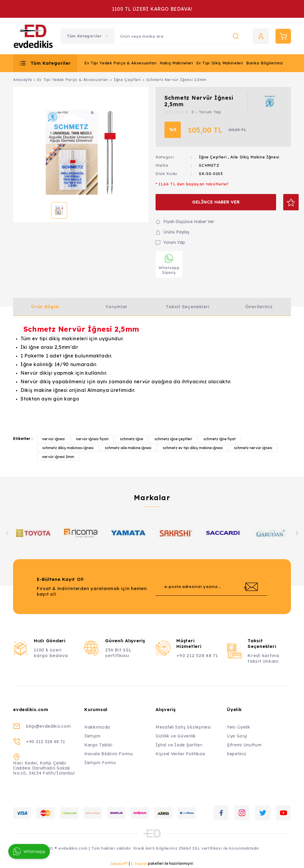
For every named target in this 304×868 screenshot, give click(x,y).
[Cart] (283, 36)
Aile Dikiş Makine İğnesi (255, 157)
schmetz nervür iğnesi (253, 448)
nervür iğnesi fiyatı (92, 439)
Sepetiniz (236, 754)
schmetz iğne (132, 439)
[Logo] (33, 36)
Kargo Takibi (98, 745)
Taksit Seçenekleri (188, 307)
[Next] (297, 533)
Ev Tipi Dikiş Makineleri (220, 63)
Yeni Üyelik (239, 727)
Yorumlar (116, 307)
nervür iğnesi (53, 439)
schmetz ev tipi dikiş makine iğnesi (193, 448)
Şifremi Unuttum (244, 745)
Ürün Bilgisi (45, 307)
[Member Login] (261, 36)
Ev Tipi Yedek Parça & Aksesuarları (121, 63)
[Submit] (251, 587)
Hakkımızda (97, 727)
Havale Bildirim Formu (109, 754)
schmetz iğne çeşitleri (173, 439)
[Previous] (7, 533)
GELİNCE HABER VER (212, 202)
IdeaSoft (119, 864)
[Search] (180, 36)
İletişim (92, 736)
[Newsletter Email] (211, 587)
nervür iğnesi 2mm (58, 457)
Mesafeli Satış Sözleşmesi (183, 727)
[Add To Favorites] (283, 202)
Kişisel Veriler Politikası (180, 754)
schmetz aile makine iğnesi (128, 448)
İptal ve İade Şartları (179, 745)
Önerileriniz (259, 307)
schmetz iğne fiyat (220, 439)
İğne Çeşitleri (213, 157)
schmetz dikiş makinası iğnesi (68, 448)
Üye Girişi (237, 736)
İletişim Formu (100, 763)
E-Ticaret (139, 864)
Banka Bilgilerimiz (265, 63)
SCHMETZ (209, 165)
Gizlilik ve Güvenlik (176, 736)
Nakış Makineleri (176, 63)
